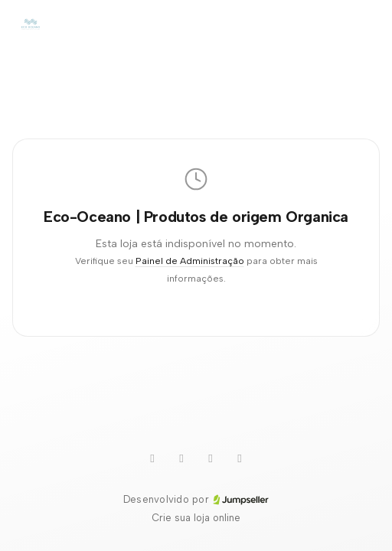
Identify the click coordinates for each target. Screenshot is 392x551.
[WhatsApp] (181, 458)
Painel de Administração (190, 261)
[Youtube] (152, 458)
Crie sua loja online (196, 518)
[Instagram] (240, 458)
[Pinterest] (211, 458)
